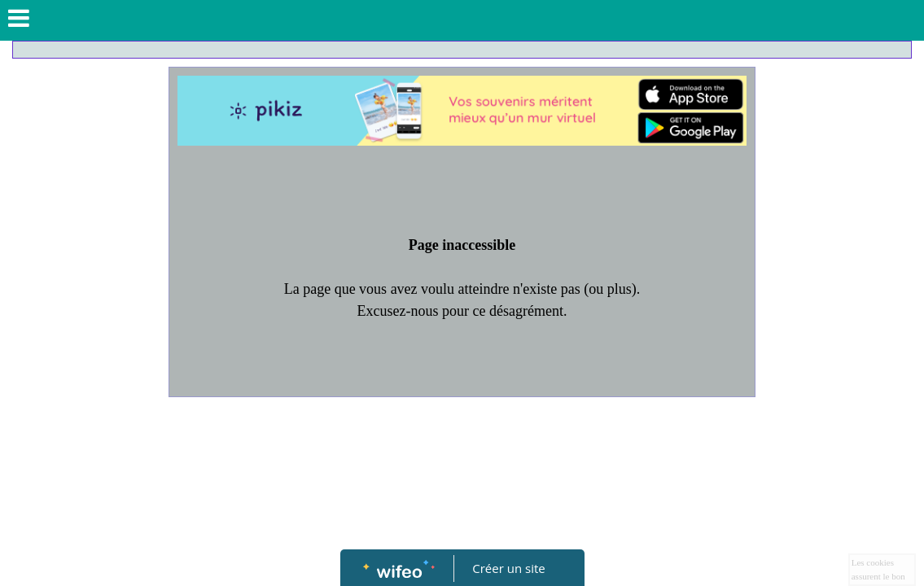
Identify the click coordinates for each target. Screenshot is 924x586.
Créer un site (508, 568)
